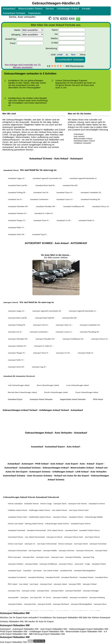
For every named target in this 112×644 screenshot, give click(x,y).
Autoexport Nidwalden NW (15, 613)
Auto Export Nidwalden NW (13, 642)
